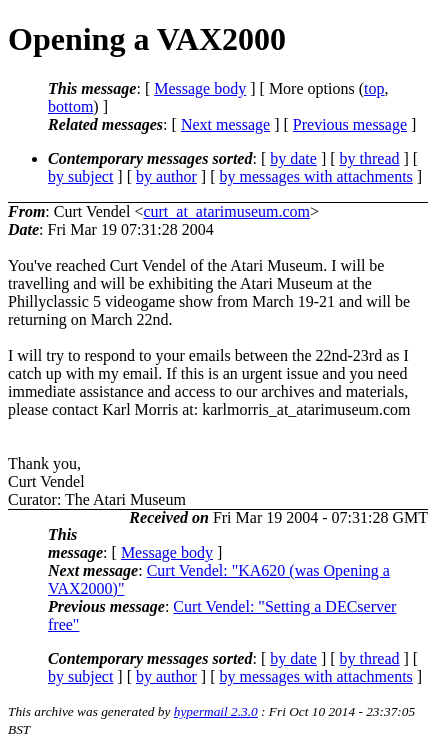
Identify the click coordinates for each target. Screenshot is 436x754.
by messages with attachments (316, 176)
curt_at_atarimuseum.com (226, 211)
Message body (200, 88)
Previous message (350, 124)
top (374, 88)
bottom (70, 106)
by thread (370, 158)
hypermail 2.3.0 (216, 711)
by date (293, 158)
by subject (80, 176)
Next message (225, 124)
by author (166, 176)
